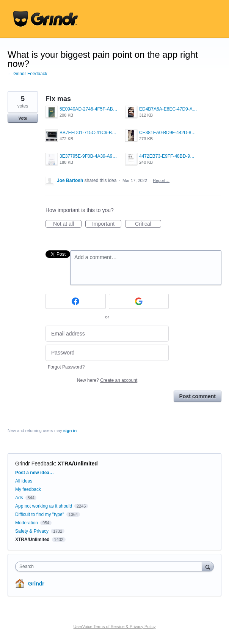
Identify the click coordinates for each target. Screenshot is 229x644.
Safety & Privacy (32, 531)
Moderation (27, 523)
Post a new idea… (35, 473)
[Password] (107, 353)
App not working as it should (44, 506)
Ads (19, 498)
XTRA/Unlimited (78, 464)
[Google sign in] (139, 301)
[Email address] (107, 334)
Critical (148, 224)
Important (107, 224)
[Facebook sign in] (76, 301)
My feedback (28, 489)
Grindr (36, 584)
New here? (107, 380)
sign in (70, 430)
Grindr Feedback (35, 464)
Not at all (67, 224)
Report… (161, 180)
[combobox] (110, 566)
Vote (23, 118)
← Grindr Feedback (27, 74)
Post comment (198, 396)
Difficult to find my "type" (40, 514)
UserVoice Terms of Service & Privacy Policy (115, 627)
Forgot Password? (66, 367)
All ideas (24, 481)
